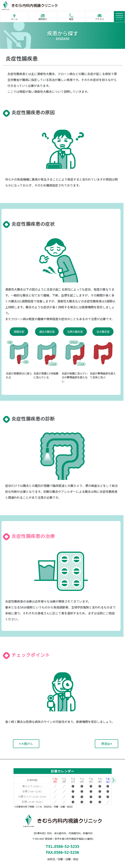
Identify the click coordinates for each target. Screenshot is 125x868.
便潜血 (106, 744)
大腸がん (26, 744)
